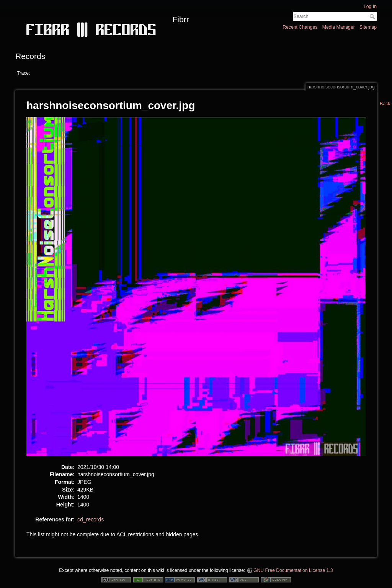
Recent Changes (300, 27)
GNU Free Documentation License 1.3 (293, 570)
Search (373, 16)
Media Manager (339, 27)
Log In (370, 7)
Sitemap (368, 27)
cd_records (91, 519)
